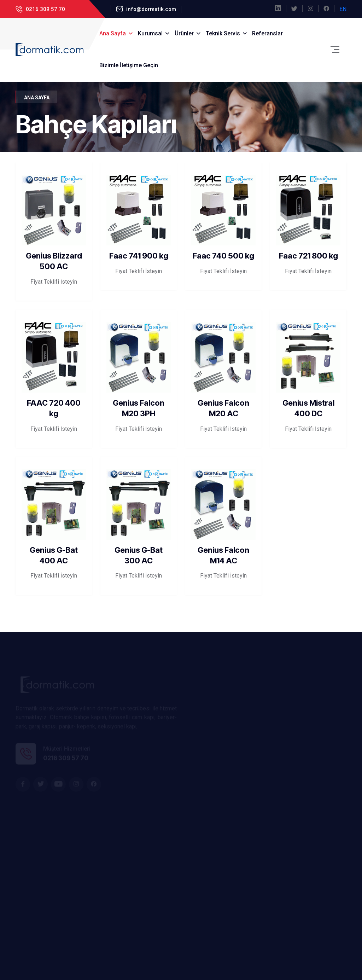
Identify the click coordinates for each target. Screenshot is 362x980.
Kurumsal (150, 33)
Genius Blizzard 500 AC (54, 261)
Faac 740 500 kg (223, 256)
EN (343, 9)
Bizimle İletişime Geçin (129, 65)
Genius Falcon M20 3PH (139, 408)
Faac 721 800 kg (308, 256)
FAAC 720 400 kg (54, 403)
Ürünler (184, 33)
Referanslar (267, 33)
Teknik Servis (223, 33)
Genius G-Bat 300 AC (139, 555)
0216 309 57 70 (45, 9)
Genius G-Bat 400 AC (54, 555)
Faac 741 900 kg (139, 256)
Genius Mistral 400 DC (308, 408)
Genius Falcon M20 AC (223, 408)
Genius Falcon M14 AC (223, 555)
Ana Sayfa (113, 33)
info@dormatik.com (150, 9)
